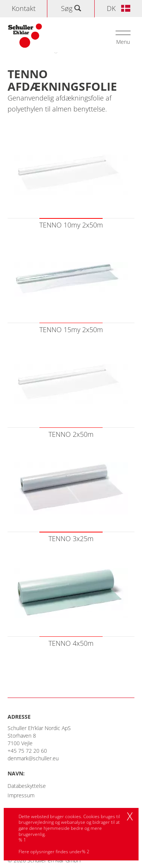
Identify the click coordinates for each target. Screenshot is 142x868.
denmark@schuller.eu (33, 758)
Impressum (21, 795)
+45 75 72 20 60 (27, 751)
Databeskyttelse (27, 786)
